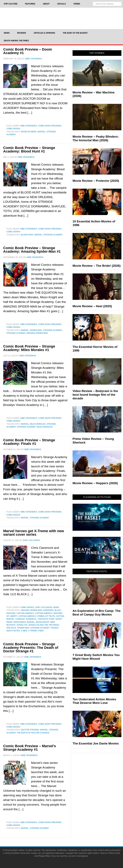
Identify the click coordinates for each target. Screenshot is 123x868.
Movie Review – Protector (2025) (96, 181)
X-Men (24, 631)
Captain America (25, 613)
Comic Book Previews (50, 126)
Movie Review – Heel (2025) (92, 306)
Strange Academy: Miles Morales (35, 427)
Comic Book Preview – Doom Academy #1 (28, 51)
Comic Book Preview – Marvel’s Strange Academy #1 (30, 748)
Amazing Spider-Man (31, 610)
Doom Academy (29, 132)
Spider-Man (36, 330)
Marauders (20, 622)
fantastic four (46, 619)
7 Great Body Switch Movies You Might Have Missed (96, 657)
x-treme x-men (36, 631)
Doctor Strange (30, 730)
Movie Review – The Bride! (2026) (97, 266)
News (56, 607)
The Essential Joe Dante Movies (96, 743)
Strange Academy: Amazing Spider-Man (27, 333)
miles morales (38, 424)
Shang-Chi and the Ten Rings (44, 625)
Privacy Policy (44, 856)
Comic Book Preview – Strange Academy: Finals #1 (29, 442)
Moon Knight (43, 622)
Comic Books (13, 129)
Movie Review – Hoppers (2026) (95, 483)
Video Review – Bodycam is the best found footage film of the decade (95, 395)
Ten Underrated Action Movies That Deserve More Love (94, 701)
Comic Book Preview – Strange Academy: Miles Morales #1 (29, 348)
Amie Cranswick (29, 126)
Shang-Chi (22, 625)
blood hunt (27, 235)
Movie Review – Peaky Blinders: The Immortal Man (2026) (96, 138)
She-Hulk (11, 628)
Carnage (20, 619)
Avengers (48, 610)
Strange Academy (53, 235)
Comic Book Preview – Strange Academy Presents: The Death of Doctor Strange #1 (31, 648)
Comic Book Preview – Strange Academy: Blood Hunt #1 (29, 150)
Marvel (42, 132)
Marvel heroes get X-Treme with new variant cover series (34, 533)
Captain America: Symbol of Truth (37, 616)
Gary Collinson (44, 607)
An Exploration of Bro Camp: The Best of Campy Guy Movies (97, 613)
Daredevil (31, 619)
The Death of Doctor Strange (33, 733)
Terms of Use (114, 853)
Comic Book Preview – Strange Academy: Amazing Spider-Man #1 (32, 250)
